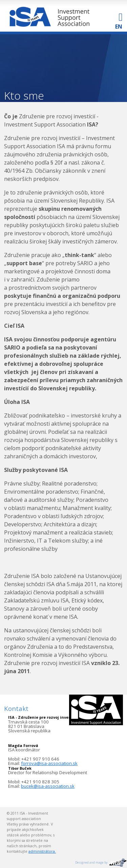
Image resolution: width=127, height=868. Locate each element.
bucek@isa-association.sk (48, 786)
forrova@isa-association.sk (49, 763)
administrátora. (42, 851)
